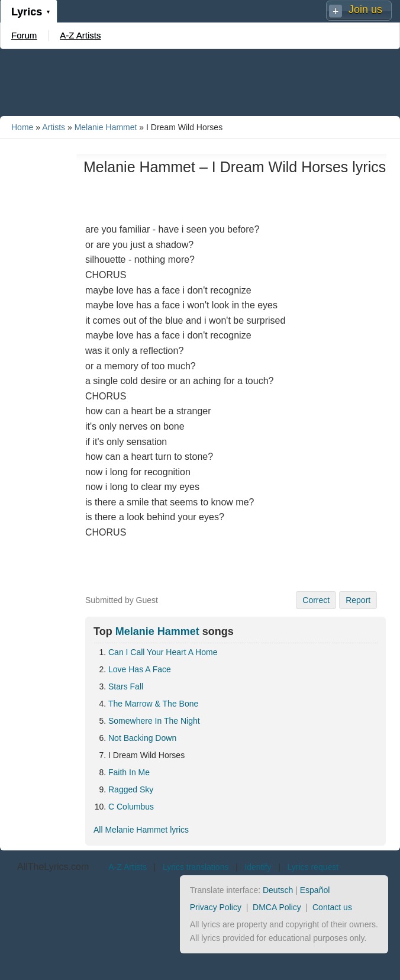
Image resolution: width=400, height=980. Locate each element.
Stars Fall (126, 686)
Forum (24, 35)
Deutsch (278, 890)
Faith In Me (129, 772)
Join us (365, 9)
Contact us (332, 907)
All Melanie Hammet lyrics (141, 830)
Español (315, 890)
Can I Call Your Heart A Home (163, 652)
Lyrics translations (196, 867)
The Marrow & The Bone (153, 704)
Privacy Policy (216, 907)
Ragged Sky (131, 789)
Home (22, 127)
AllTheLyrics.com (53, 867)
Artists (54, 127)
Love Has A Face (140, 669)
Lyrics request (313, 867)
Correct (316, 600)
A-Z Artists (80, 35)
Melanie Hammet (106, 127)
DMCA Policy (277, 907)
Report (358, 600)
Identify (258, 867)
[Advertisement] (200, 82)
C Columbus (131, 807)
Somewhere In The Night (154, 721)
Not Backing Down (142, 738)
